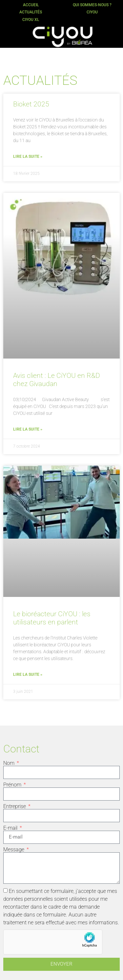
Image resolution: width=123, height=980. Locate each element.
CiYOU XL (31, 20)
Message (14, 850)
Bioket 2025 (31, 104)
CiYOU (92, 12)
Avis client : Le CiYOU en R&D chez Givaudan (57, 380)
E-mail (11, 828)
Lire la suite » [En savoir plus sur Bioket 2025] (28, 157)
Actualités (31, 12)
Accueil (31, 5)
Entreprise (15, 806)
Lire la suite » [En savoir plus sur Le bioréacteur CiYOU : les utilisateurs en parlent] (28, 675)
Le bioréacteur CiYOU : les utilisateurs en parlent (52, 618)
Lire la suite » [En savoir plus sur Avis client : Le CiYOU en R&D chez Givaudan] (28, 429)
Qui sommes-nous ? (92, 5)
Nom (10, 763)
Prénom (13, 785)
